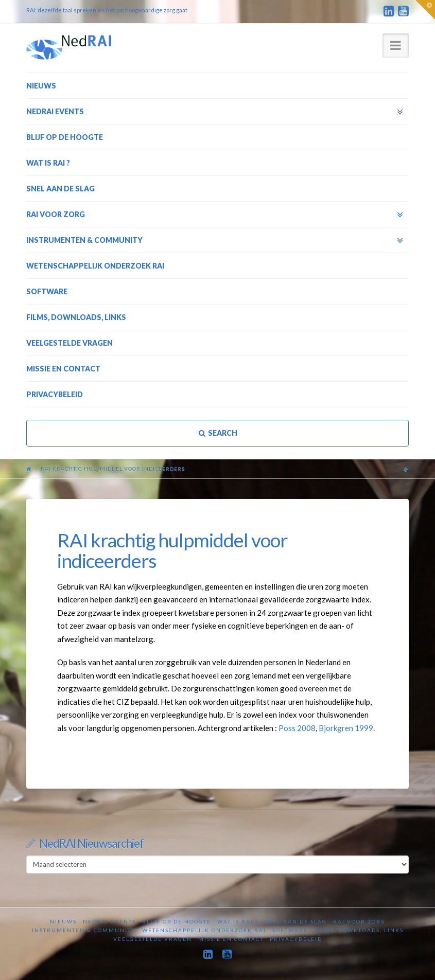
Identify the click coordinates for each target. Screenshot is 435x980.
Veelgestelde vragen (153, 939)
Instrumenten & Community (84, 930)
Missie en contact (231, 939)
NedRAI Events (109, 921)
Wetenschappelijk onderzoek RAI (204, 930)
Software (290, 930)
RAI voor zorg (359, 921)
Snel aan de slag (296, 921)
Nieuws (63, 921)
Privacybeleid (296, 939)
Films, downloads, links (359, 930)
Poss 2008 (297, 728)
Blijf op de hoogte (177, 921)
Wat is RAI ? (238, 921)
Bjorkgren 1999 (346, 728)
